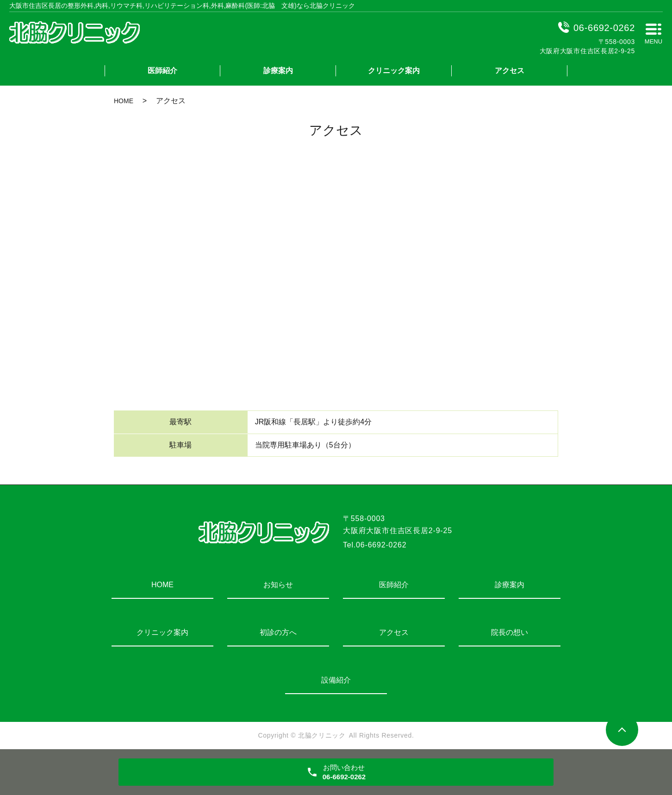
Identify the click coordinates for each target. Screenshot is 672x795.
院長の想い (510, 632)
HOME (124, 101)
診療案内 (278, 71)
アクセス (510, 71)
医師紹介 (162, 71)
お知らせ (278, 585)
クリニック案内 (394, 71)
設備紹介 (336, 680)
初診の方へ (278, 632)
